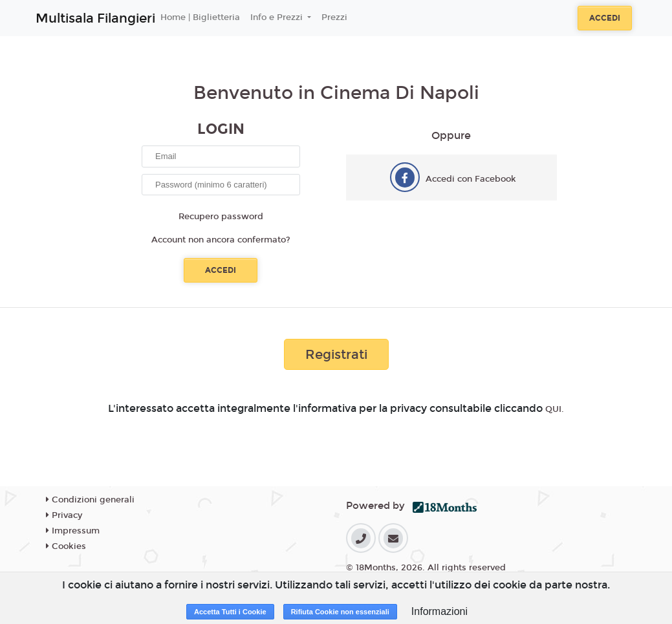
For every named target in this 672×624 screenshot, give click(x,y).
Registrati (336, 354)
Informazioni (439, 611)
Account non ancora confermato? (221, 240)
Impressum (73, 531)
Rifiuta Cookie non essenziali (340, 612)
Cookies (66, 546)
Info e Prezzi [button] (278, 17)
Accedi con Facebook (471, 179)
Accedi (605, 18)
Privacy (64, 515)
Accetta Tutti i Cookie (230, 612)
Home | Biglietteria (200, 17)
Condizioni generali (90, 500)
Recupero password (221, 217)
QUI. (555, 409)
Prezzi (334, 17)
